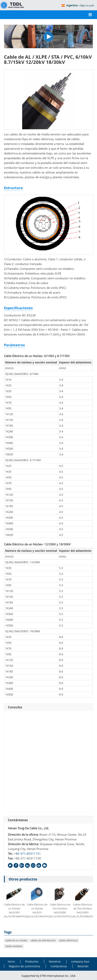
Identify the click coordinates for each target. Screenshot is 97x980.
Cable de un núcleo (16, 940)
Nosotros (55, 961)
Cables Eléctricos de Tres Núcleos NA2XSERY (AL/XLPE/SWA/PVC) (83, 910)
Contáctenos (18, 820)
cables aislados (14, 946)
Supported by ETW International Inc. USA (48, 976)
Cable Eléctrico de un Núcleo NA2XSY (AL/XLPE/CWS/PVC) (37, 910)
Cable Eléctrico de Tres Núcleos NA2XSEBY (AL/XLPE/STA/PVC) (60, 910)
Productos (32, 961)
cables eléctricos (68, 940)
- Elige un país (78, 5)
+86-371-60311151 (27, 854)
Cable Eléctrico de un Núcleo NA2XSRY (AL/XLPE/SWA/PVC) (14, 910)
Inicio (11, 961)
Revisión (83, 966)
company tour (80, 961)
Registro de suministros (25, 966)
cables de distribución (43, 940)
